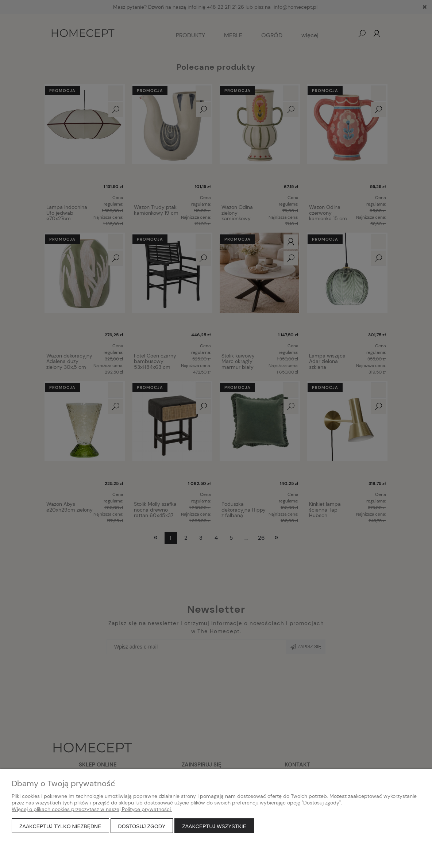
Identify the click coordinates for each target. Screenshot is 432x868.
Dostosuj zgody (142, 826)
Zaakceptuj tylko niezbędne (60, 826)
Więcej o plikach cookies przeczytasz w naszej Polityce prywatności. (92, 809)
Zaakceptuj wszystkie (214, 826)
